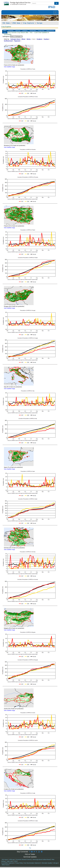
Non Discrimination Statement (32, 863)
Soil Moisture (25, 31)
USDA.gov (12, 859)
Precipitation (11, 31)
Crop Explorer (29, 23)
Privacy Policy (19, 863)
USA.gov (55, 863)
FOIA (15, 861)
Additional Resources (50, 31)
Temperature (18, 31)
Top (30, 848)
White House (5, 865)
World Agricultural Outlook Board (41, 859)
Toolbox (5, 31)
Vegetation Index (33, 31)
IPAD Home (16, 23)
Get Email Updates (30, 857)
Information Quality (47, 863)
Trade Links (10, 861)
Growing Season (41, 31)
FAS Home (6, 23)
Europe (40, 23)
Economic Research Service (24, 859)
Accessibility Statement (8, 863)
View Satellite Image (9, 67)
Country (5, 33)
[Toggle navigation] (55, 12)
